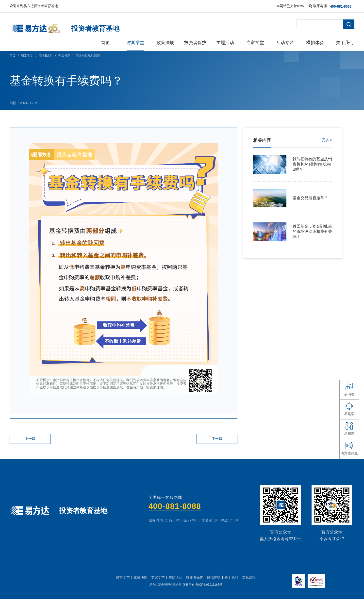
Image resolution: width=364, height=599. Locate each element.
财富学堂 (27, 56)
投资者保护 (195, 577)
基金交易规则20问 (88, 56)
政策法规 (140, 577)
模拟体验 (214, 577)
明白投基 (64, 56)
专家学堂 (158, 577)
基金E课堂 (46, 56)
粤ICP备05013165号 (209, 585)
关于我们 (231, 577)
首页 (13, 56)
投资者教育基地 (95, 28)
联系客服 (318, 6)
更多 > (327, 140)
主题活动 (175, 577)
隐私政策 (249, 577)
